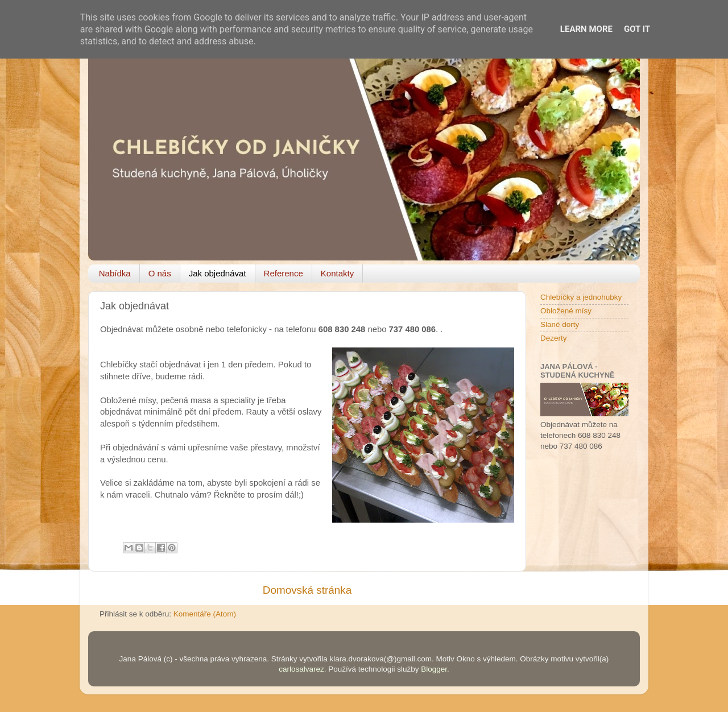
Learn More (586, 29)
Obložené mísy (566, 311)
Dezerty (554, 338)
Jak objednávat (218, 273)
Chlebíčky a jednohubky (581, 297)
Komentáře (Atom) (205, 614)
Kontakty (337, 273)
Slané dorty (560, 324)
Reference (284, 273)
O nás (160, 273)
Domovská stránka (307, 590)
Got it (637, 29)
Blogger (434, 669)
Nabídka (115, 273)
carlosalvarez (301, 669)
